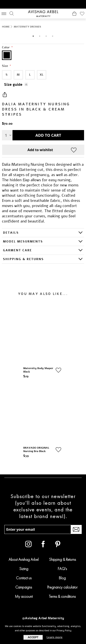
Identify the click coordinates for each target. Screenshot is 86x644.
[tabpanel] (43, 33)
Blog (62, 576)
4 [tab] (53, 36)
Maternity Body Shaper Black (38, 369)
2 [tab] (40, 36)
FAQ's (62, 567)
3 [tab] (46, 36)
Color (6, 47)
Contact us (24, 576)
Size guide (13, 85)
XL (42, 75)
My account (24, 594)
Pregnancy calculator (62, 585)
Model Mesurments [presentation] (23, 241)
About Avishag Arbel (24, 557)
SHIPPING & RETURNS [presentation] (23, 259)
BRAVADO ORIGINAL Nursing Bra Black (37, 448)
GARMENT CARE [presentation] (17, 250)
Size (5, 66)
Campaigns (24, 585)
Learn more (55, 637)
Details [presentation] (11, 233)
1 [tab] (33, 36)
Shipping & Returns (62, 557)
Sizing (24, 567)
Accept (33, 637)
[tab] (43, 232)
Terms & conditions (62, 594)
